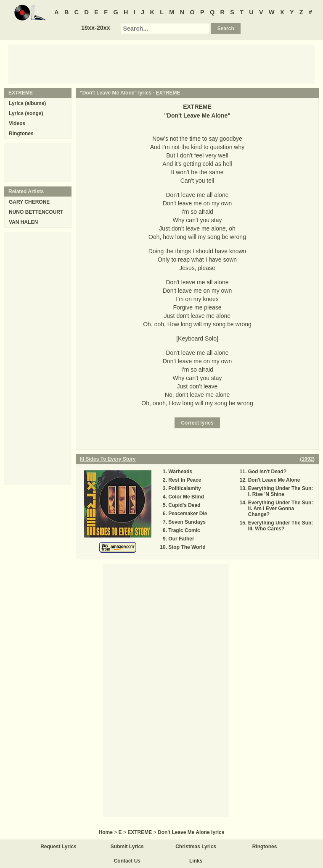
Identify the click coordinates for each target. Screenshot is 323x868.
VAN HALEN (23, 222)
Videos (17, 123)
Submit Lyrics (127, 847)
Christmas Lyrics (196, 847)
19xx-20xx (96, 28)
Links (196, 861)
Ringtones (21, 134)
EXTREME (168, 93)
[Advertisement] (161, 63)
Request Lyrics (58, 847)
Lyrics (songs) (26, 113)
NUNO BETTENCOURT (36, 212)
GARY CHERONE (29, 202)
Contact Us (127, 861)
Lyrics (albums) (27, 103)
